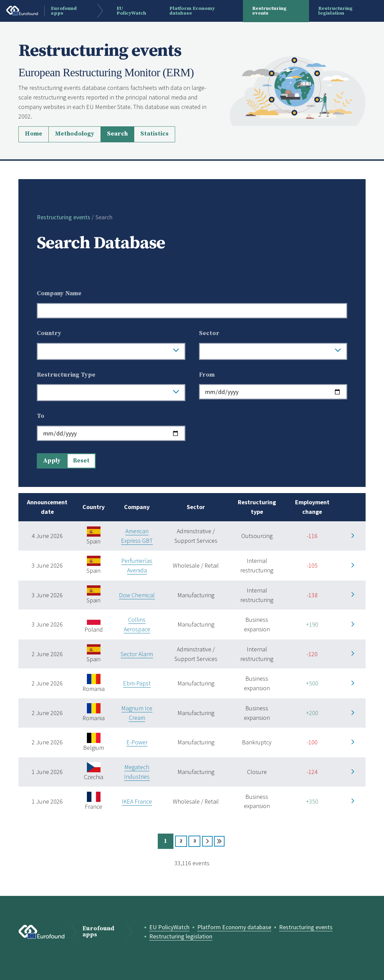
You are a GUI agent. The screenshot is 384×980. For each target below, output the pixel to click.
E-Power (137, 742)
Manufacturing (196, 595)
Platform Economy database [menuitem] (192, 11)
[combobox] (111, 351)
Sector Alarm (137, 654)
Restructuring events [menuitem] (269, 11)
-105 (312, 565)
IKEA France (137, 801)
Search (117, 134)
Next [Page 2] (207, 841)
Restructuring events (64, 217)
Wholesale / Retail (196, 565)
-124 (312, 772)
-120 (312, 654)
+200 (312, 713)
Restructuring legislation (181, 936)
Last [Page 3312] (219, 841)
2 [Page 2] (181, 841)
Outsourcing (257, 536)
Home (34, 134)
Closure (257, 772)
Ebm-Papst (137, 683)
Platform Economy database (234, 927)
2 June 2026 (47, 654)
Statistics (155, 134)
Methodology (75, 134)
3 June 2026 (47, 565)
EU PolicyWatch (169, 927)
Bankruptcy (257, 742)
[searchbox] (105, 351)
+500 (312, 683)
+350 (312, 801)
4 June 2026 (47, 536)
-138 (312, 595)
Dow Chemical (137, 595)
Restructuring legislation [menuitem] (335, 11)
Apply (52, 461)
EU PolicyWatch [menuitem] (131, 11)
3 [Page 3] (195, 841)
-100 (312, 742)
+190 (312, 624)
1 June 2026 (47, 772)
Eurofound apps (98, 932)
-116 (312, 536)
